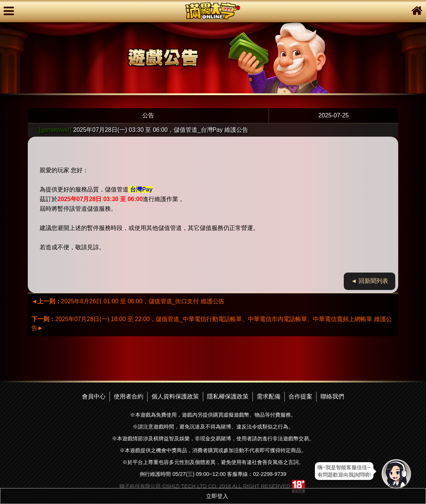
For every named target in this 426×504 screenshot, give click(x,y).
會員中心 (94, 396)
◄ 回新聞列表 (370, 281)
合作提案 (300, 396)
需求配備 (269, 396)
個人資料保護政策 (175, 396)
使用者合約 (129, 396)
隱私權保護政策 (228, 396)
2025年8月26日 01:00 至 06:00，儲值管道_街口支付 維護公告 (128, 301)
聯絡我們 (332, 396)
